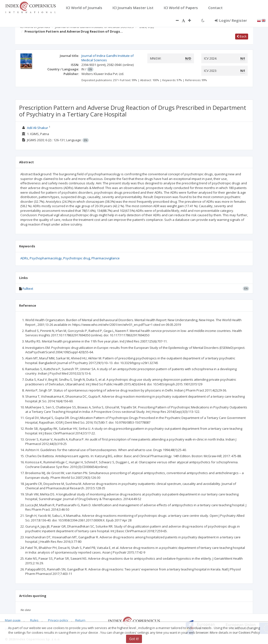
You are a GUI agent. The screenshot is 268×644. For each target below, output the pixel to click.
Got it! (134, 639)
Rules (34, 620)
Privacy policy (58, 620)
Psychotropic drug (77, 258)
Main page (13, 620)
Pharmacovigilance (106, 258)
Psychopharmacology (46, 258)
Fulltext (28, 289)
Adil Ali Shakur (38, 128)
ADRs (24, 258)
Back (242, 36)
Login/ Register (231, 20)
